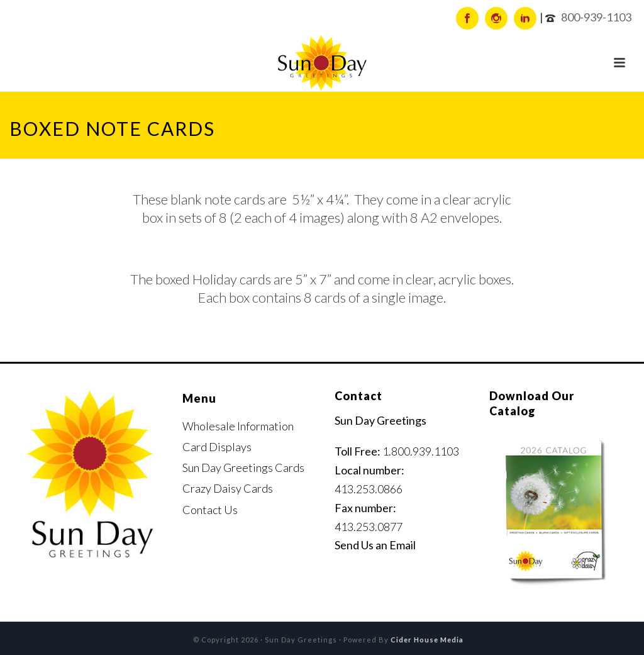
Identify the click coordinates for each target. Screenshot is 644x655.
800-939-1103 (596, 17)
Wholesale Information (238, 426)
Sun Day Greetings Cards (243, 467)
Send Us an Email (375, 545)
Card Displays (217, 447)
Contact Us (210, 510)
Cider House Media (427, 640)
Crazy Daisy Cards (228, 488)
